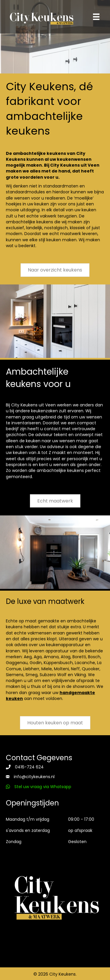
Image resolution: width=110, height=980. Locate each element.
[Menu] (96, 17)
